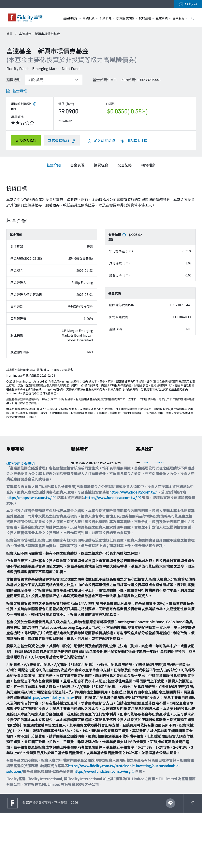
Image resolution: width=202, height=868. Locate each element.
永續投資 (90, 18)
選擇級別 (13, 80)
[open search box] (193, 18)
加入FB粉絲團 (153, 474)
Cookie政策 (15, 474)
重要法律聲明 (17, 505)
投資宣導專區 (17, 497)
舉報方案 (13, 489)
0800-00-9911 (84, 487)
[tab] (54, 165)
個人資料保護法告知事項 (26, 482)
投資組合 (101, 165)
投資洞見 (107, 18)
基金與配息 (72, 18)
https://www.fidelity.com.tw (51, 753)
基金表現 (77, 165)
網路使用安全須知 (21, 466)
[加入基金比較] (134, 140)
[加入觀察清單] (101, 140)
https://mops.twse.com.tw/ (29, 553)
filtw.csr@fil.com (88, 502)
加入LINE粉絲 (153, 466)
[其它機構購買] (62, 140)
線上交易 (188, 4)
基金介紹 (54, 165)
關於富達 (146, 18)
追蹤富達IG (151, 482)
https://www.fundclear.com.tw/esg (102, 827)
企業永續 (163, 18)
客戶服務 (180, 18)
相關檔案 (148, 165)
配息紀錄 (125, 165)
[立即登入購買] (26, 140)
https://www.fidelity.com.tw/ (133, 547)
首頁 (9, 34)
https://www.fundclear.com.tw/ (111, 553)
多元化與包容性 (19, 513)
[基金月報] (17, 91)
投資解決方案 (127, 18)
